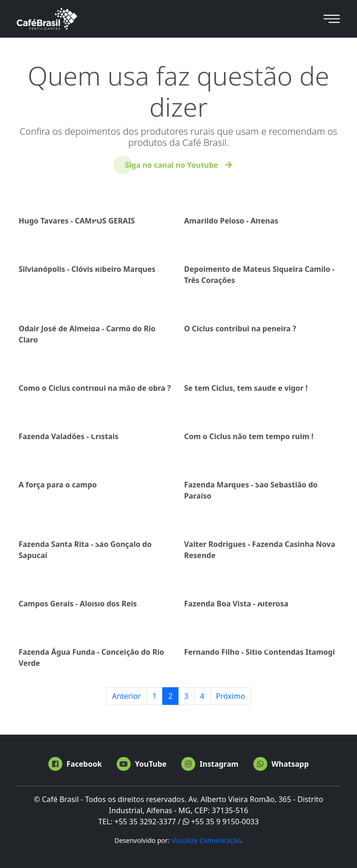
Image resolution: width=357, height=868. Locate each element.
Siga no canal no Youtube (172, 165)
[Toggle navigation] (332, 19)
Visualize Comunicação (206, 840)
